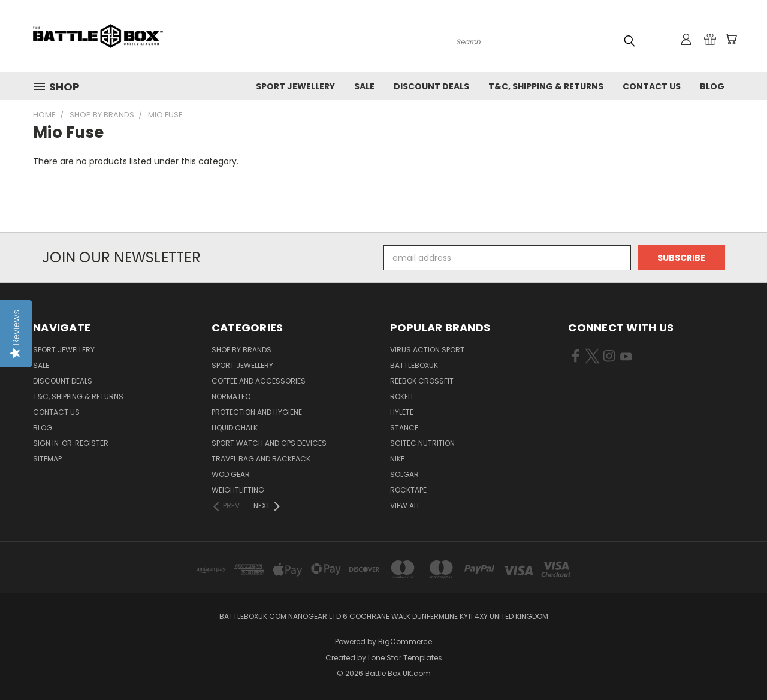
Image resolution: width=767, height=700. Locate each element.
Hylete (402, 412)
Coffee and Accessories (259, 381)
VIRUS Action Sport (427, 350)
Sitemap (47, 459)
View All (405, 506)
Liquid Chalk (235, 428)
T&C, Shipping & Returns (546, 86)
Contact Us (652, 86)
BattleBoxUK (414, 365)
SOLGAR (404, 474)
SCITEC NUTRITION (422, 443)
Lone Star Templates (405, 658)
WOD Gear (231, 474)
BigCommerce (405, 642)
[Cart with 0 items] (731, 39)
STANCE (404, 428)
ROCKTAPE (408, 490)
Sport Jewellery (295, 86)
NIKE (397, 459)
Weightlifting (238, 490)
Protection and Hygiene (257, 412)
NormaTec (231, 396)
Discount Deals (431, 86)
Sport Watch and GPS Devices (269, 443)
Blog (712, 86)
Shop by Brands (241, 350)
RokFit (402, 396)
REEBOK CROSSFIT (422, 381)
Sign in (47, 443)
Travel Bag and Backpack (261, 459)
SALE (364, 86)
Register (92, 443)
